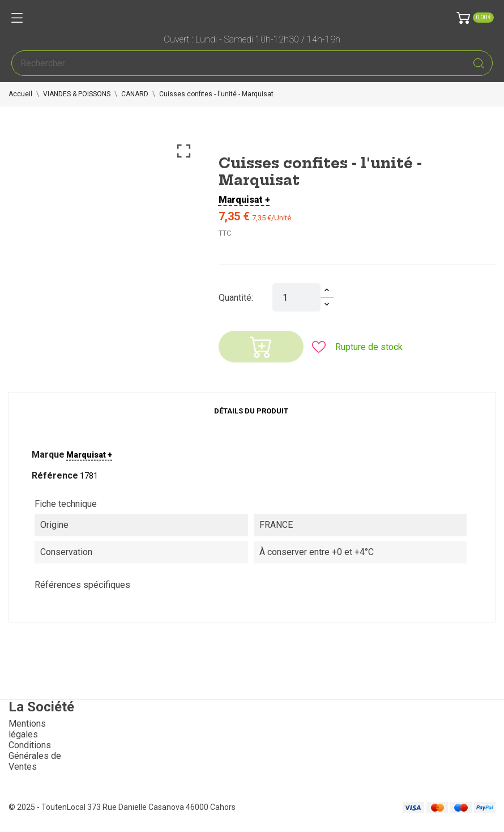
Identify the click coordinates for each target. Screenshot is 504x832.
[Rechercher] (252, 63)
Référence (55, 475)
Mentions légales (27, 729)
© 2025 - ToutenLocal (48, 807)
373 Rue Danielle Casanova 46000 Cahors (161, 807)
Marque (48, 455)
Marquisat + (244, 200)
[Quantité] (296, 297)
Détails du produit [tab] (251, 411)
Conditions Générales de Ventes (35, 756)
